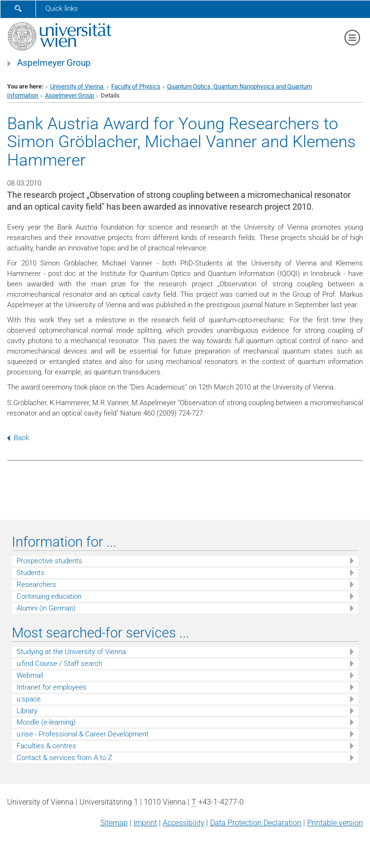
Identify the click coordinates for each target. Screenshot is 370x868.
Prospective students (49, 561)
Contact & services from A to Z (64, 758)
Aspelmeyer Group (54, 63)
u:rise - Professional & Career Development (83, 734)
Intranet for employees (52, 687)
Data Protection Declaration (256, 823)
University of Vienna (77, 86)
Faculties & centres (46, 746)
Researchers (36, 585)
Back (18, 438)
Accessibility (184, 823)
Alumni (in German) (46, 608)
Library (27, 711)
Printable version (335, 823)
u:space (29, 699)
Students (31, 573)
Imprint (145, 823)
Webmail (30, 675)
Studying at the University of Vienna (71, 652)
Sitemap (114, 823)
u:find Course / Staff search (59, 664)
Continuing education (49, 596)
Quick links (62, 9)
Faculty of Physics (136, 86)
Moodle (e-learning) (46, 722)
